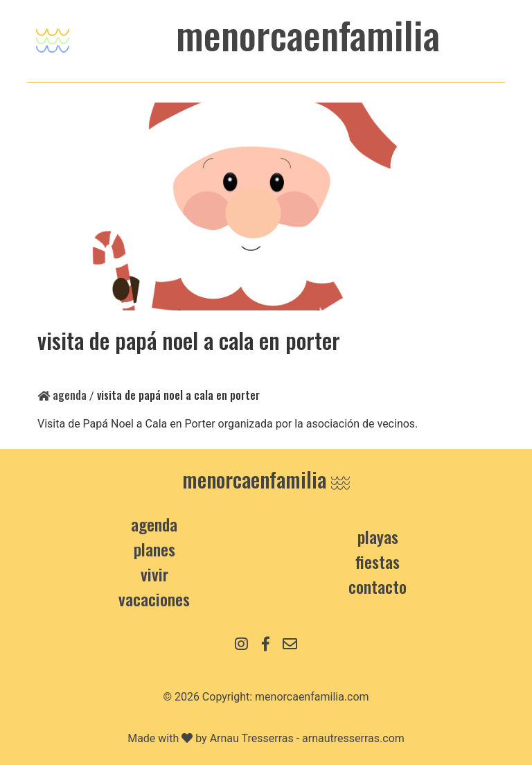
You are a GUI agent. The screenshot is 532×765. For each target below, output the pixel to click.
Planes (154, 549)
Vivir (154, 574)
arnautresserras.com (353, 738)
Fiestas (378, 561)
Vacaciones (154, 599)
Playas (378, 536)
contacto (378, 586)
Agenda (62, 395)
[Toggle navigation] (53, 37)
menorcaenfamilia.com (312, 697)
